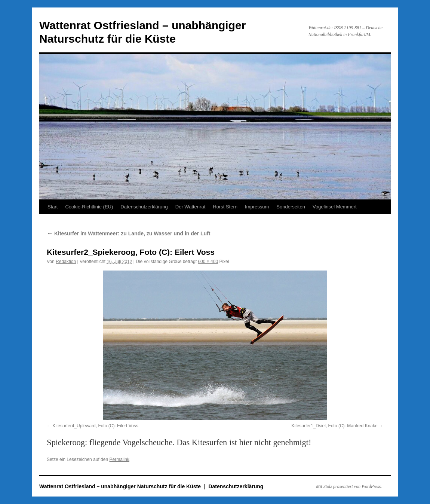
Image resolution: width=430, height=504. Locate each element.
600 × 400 (208, 262)
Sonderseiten (291, 207)
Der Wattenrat (190, 207)
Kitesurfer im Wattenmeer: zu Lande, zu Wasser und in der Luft (128, 233)
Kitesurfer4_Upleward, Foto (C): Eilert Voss (95, 426)
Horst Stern (225, 207)
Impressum (257, 207)
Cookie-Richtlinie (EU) (89, 207)
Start (53, 207)
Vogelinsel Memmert (335, 207)
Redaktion (66, 262)
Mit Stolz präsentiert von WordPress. (349, 486)
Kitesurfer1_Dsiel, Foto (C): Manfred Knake (335, 426)
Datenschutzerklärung (144, 207)
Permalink (119, 459)
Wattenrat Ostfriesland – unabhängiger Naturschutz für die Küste (121, 486)
